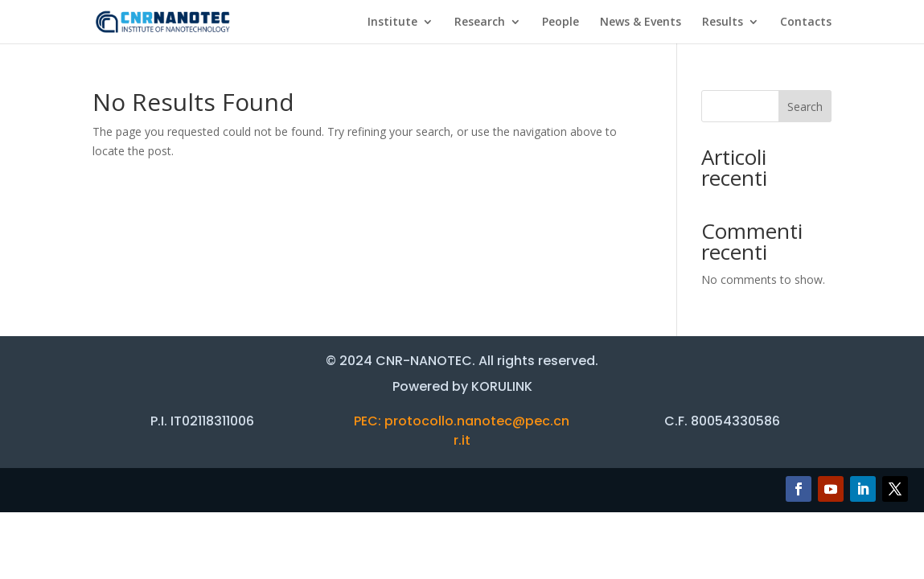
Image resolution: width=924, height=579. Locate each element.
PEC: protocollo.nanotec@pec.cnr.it (462, 431)
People (561, 23)
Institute (392, 23)
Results (723, 23)
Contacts (806, 23)
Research (480, 23)
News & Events (641, 23)
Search (805, 107)
